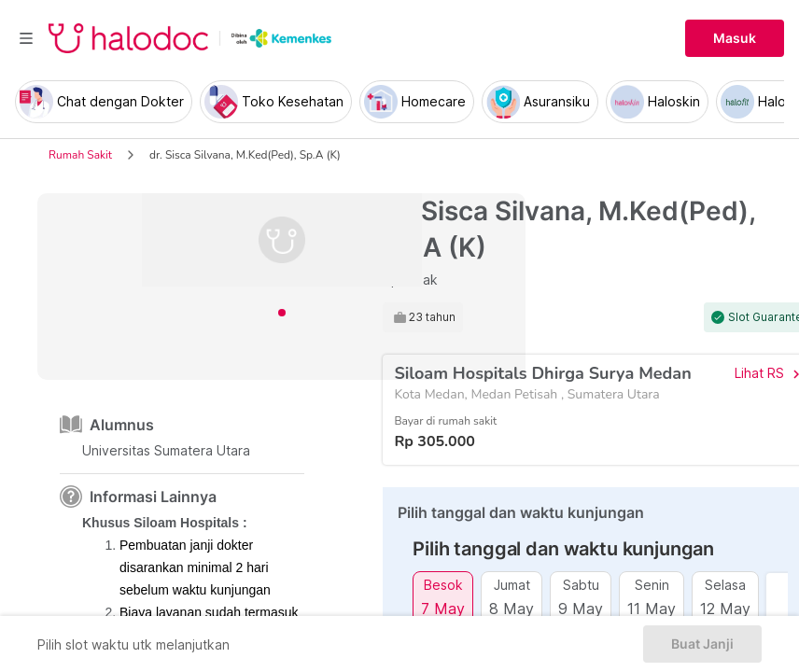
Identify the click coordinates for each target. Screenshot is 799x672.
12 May (725, 608)
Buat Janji (702, 644)
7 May (443, 608)
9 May (581, 608)
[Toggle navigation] (26, 38)
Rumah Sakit (80, 155)
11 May (652, 608)
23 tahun (432, 317)
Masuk (735, 38)
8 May (512, 608)
